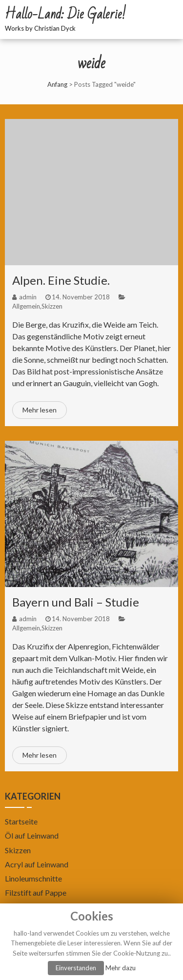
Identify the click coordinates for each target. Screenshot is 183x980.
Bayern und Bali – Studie (76, 602)
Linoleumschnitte (33, 878)
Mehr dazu (121, 968)
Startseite (21, 821)
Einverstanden (76, 968)
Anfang (57, 84)
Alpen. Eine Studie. (61, 280)
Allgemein (26, 306)
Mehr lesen (40, 410)
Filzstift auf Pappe (36, 892)
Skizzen (52, 306)
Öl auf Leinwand (32, 835)
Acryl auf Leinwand (37, 864)
